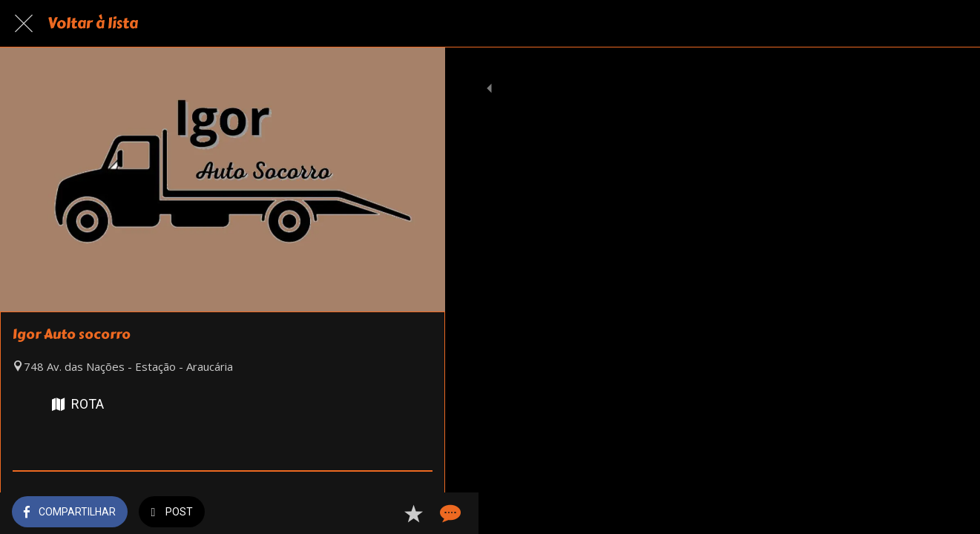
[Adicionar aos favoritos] (380, 513)
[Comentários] (415, 513)
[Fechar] (24, 24)
